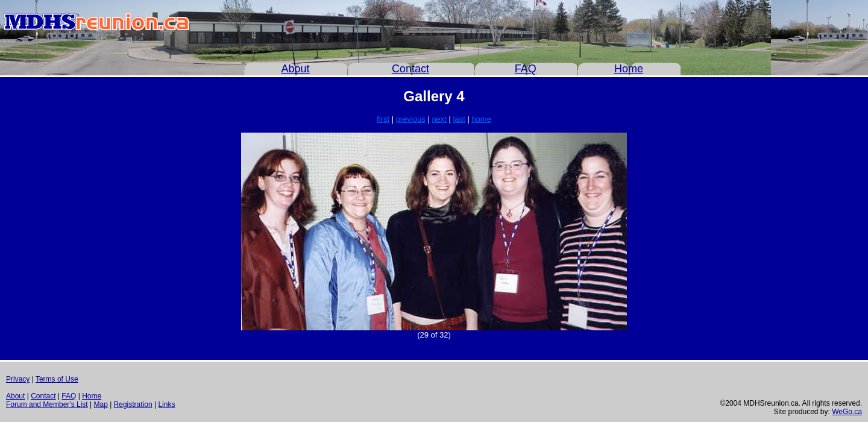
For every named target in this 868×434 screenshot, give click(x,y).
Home (629, 69)
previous (411, 119)
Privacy (18, 379)
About (296, 69)
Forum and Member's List (47, 404)
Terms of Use (57, 379)
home (481, 119)
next (439, 119)
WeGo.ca (847, 412)
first (383, 119)
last (459, 119)
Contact (410, 69)
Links (166, 404)
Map (100, 404)
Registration (133, 404)
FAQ (526, 69)
